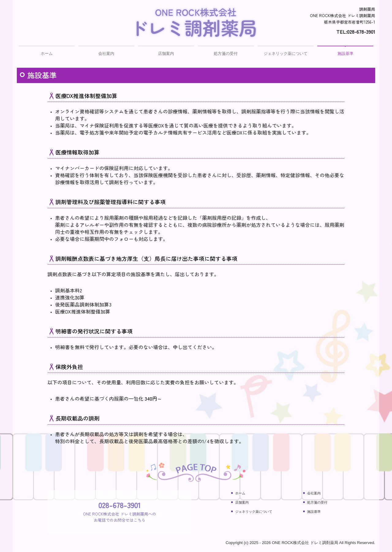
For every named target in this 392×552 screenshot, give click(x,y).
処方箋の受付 (226, 53)
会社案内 (106, 53)
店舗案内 (166, 53)
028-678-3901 (361, 32)
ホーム (47, 53)
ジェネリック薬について (286, 53)
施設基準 (345, 53)
